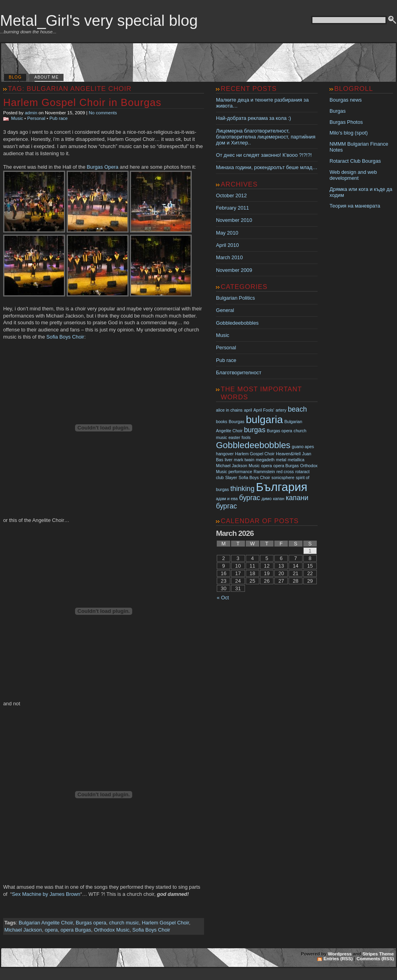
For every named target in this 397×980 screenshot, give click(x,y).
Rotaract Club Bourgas (355, 161)
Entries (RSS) (338, 959)
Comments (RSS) (375, 959)
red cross (285, 472)
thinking (242, 489)
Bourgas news (346, 100)
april (248, 410)
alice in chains (229, 410)
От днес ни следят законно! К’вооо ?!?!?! (264, 155)
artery (281, 410)
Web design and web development (353, 175)
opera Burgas (76, 930)
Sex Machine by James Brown (46, 894)
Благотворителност (239, 373)
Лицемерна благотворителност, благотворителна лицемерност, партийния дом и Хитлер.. (266, 137)
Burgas (338, 111)
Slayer (231, 477)
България (282, 487)
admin (31, 113)
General (225, 310)
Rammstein (264, 472)
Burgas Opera (103, 167)
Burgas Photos (346, 122)
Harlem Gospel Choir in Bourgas (82, 102)
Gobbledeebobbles (237, 323)
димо (267, 499)
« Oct (223, 598)
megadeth (265, 460)
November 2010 (234, 220)
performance (240, 472)
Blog (15, 77)
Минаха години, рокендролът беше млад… (267, 167)
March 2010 (229, 257)
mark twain (244, 460)
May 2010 (227, 233)
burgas (255, 430)
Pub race (58, 118)
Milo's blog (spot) (349, 133)
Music (17, 118)
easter (234, 437)
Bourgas (237, 422)
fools (246, 437)
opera (51, 930)
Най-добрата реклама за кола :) (253, 118)
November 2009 (234, 270)
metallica (296, 460)
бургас (250, 498)
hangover (225, 454)
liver (229, 460)
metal (281, 460)
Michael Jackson (23, 930)
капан (279, 499)
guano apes (303, 447)
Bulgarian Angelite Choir (46, 923)
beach (297, 409)
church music (124, 923)
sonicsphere (283, 477)
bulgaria (264, 420)
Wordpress (340, 954)
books (222, 422)
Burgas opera (91, 923)
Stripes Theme (378, 954)
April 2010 (227, 245)
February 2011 (232, 208)
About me (46, 77)
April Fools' (264, 410)
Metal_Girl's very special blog (99, 20)
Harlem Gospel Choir (165, 923)
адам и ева (227, 499)
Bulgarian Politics (235, 298)
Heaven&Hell (288, 454)
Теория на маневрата (355, 206)
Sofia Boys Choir (65, 337)
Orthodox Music (112, 930)
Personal (36, 118)
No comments (103, 113)
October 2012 (231, 195)
